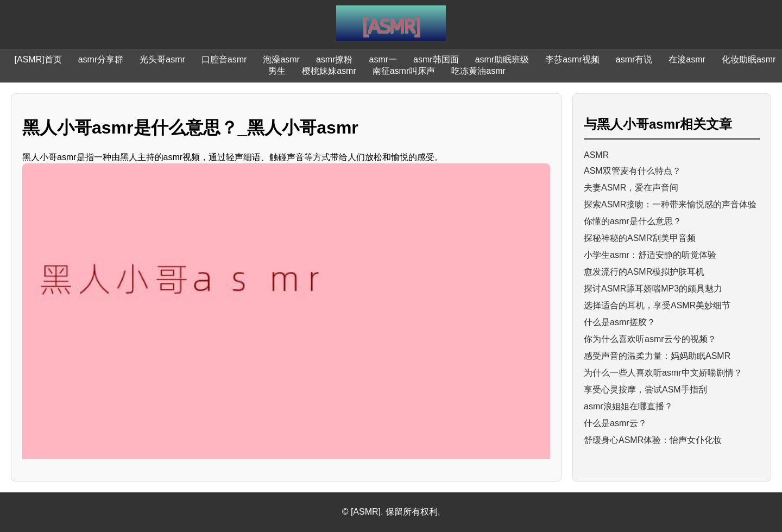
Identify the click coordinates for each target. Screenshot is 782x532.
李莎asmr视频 (572, 59)
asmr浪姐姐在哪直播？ (628, 406)
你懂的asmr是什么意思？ (633, 221)
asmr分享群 (101, 59)
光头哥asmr (162, 59)
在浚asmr (687, 59)
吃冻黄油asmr (478, 71)
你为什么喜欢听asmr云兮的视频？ (650, 339)
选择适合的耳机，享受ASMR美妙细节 (657, 305)
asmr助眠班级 (502, 59)
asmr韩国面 (436, 59)
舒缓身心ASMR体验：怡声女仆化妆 (653, 440)
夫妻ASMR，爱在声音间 (631, 188)
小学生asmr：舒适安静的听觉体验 (650, 255)
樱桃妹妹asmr (329, 71)
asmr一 (383, 59)
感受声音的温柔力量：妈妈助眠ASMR (657, 356)
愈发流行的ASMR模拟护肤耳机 (644, 272)
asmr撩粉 (335, 59)
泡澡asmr (281, 59)
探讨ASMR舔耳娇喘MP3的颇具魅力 (653, 289)
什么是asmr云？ (615, 423)
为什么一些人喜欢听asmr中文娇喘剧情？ (663, 373)
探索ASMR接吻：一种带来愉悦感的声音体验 (670, 204)
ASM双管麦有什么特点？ (632, 171)
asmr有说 (634, 59)
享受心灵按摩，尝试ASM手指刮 (645, 389)
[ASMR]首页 (38, 59)
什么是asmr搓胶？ (620, 322)
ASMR (596, 155)
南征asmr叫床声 (404, 71)
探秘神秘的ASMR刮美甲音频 (640, 238)
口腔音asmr (224, 59)
